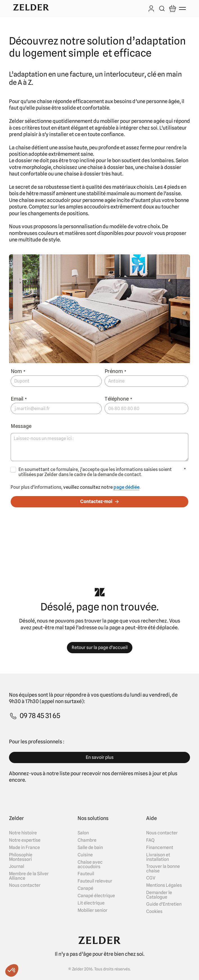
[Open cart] (173, 8)
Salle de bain (90, 848)
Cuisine (85, 855)
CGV (151, 878)
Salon (83, 833)
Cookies (154, 912)
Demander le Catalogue (159, 895)
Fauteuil (86, 874)
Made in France (24, 848)
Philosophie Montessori (21, 857)
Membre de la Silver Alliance (29, 876)
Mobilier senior (92, 910)
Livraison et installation (158, 857)
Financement (160, 848)
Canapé (85, 888)
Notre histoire (23, 833)
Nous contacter (25, 885)
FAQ (150, 840)
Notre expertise (25, 840)
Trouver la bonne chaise (163, 869)
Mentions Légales (164, 885)
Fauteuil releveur (95, 881)
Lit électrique (91, 903)
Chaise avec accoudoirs (90, 865)
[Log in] (151, 9)
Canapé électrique (96, 896)
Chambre (87, 840)
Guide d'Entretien (164, 904)
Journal (17, 866)
